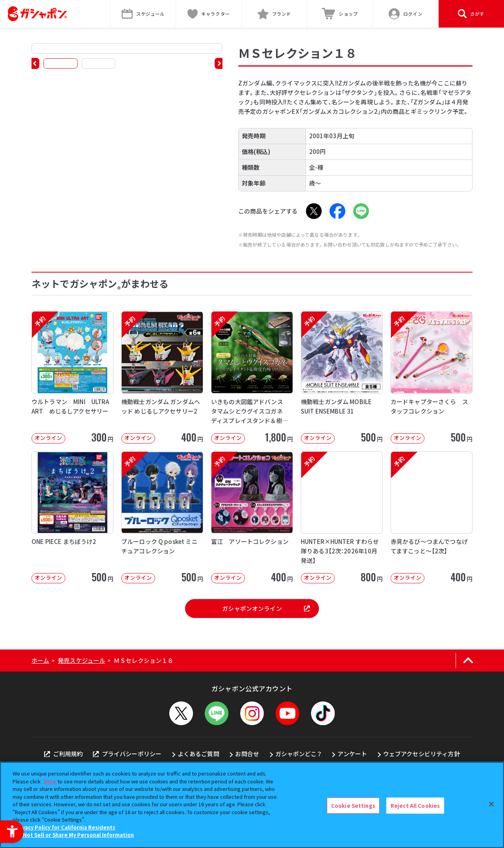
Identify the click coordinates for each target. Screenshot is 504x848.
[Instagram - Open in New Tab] (252, 713)
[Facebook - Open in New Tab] (337, 211)
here (50, 781)
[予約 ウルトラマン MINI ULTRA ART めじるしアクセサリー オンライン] (72, 377)
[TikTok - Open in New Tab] (323, 713)
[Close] (491, 804)
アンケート (352, 754)
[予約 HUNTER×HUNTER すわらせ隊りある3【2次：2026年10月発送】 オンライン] (342, 517)
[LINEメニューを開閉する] (217, 713)
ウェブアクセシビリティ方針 (422, 754)
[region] (252, 805)
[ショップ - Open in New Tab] (340, 14)
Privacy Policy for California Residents (65, 827)
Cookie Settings (353, 805)
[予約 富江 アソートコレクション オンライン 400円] (252, 517)
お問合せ (247, 754)
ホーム (40, 660)
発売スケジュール (82, 660)
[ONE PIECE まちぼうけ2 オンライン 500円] (72, 517)
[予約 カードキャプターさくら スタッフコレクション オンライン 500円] (432, 377)
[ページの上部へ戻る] (468, 661)
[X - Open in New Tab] (314, 211)
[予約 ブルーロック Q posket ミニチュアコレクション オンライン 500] (162, 517)
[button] (35, 63)
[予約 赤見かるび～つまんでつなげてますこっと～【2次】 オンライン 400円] (432, 517)
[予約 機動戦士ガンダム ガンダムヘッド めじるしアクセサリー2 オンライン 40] (162, 377)
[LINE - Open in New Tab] (361, 211)
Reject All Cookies (415, 805)
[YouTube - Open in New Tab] (287, 713)
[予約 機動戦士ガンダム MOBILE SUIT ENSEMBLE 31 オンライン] (342, 377)
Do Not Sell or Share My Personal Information (74, 835)
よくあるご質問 (198, 754)
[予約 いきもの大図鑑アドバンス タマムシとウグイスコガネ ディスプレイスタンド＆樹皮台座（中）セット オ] (252, 377)
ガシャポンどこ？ (298, 754)
